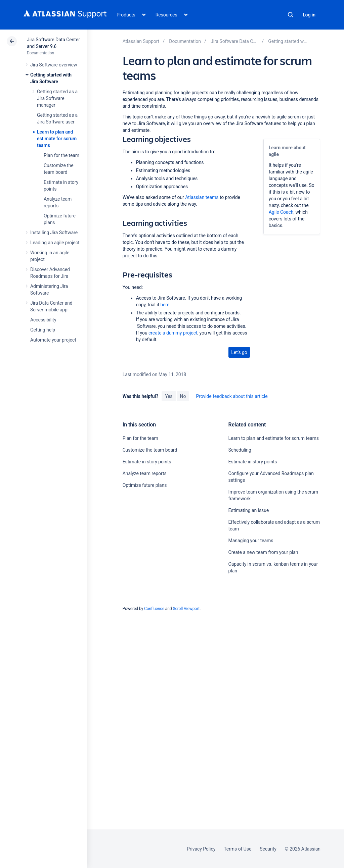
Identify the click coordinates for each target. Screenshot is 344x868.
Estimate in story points (147, 462)
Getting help (43, 330)
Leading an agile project (55, 243)
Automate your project (53, 340)
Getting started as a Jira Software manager (57, 98)
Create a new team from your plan (263, 552)
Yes (169, 396)
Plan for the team (61, 155)
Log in (309, 15)
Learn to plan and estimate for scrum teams (57, 139)
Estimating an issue (249, 510)
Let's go (239, 352)
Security (268, 849)
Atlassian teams (202, 197)
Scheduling (240, 450)
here (165, 305)
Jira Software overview (54, 65)
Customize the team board (150, 450)
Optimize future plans (145, 485)
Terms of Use (238, 849)
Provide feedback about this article (232, 396)
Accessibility (43, 320)
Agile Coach (281, 212)
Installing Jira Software (54, 233)
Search (291, 15)
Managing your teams (251, 541)
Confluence (154, 609)
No (183, 396)
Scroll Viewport (186, 609)
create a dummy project (173, 333)
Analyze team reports (145, 473)
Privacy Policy (201, 849)
